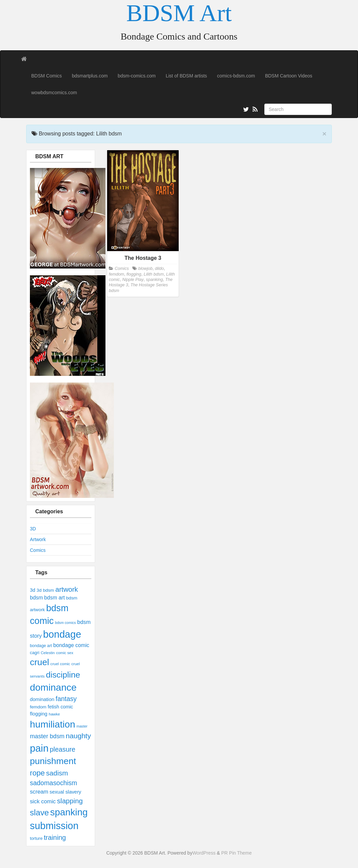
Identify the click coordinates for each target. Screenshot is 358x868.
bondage (62, 634)
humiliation (53, 724)
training (55, 837)
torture (36, 838)
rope (37, 773)
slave (39, 813)
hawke (54, 714)
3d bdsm (45, 590)
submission (54, 826)
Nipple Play (133, 280)
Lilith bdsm (154, 274)
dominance (53, 687)
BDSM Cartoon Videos (289, 76)
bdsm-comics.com (137, 76)
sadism (57, 773)
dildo (159, 269)
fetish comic (60, 707)
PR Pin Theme (237, 853)
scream (39, 792)
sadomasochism (53, 783)
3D (33, 529)
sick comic (43, 801)
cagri (35, 653)
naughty (78, 736)
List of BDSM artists (186, 76)
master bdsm (47, 736)
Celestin (48, 653)
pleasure (62, 749)
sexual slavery (65, 792)
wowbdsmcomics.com (54, 93)
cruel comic (60, 664)
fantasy (66, 699)
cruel (39, 662)
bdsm (36, 598)
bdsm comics (65, 623)
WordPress (204, 853)
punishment (53, 761)
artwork (67, 589)
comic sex (65, 653)
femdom (38, 707)
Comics (38, 550)
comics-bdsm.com (236, 76)
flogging (39, 714)
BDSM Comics (47, 76)
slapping (70, 801)
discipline (63, 675)
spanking (69, 812)
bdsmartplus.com (90, 76)
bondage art (41, 646)
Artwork (38, 539)
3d (33, 590)
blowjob (145, 269)
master (82, 726)
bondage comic (71, 645)
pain (39, 748)
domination (42, 699)
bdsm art (54, 598)
